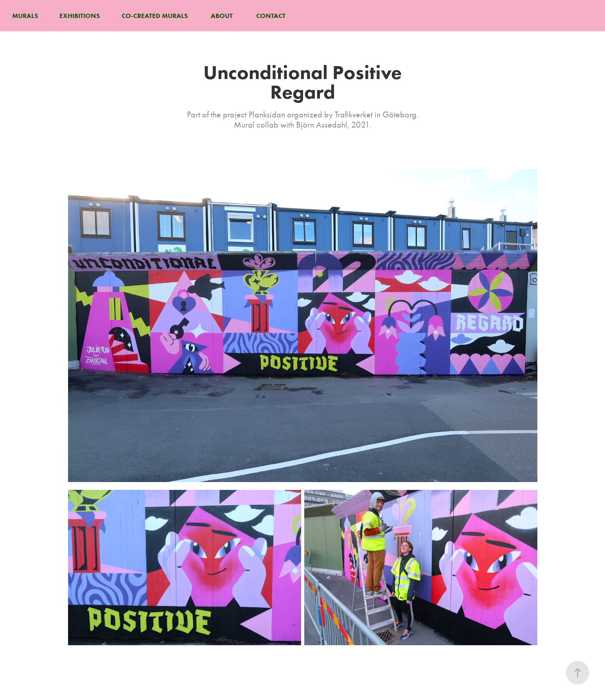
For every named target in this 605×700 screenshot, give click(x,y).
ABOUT (222, 16)
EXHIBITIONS (80, 16)
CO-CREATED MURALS (155, 16)
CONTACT (271, 16)
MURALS (25, 16)
